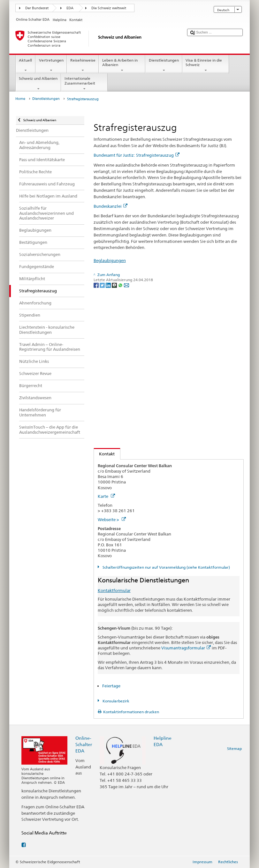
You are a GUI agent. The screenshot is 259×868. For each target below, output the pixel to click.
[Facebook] (97, 285)
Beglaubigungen (110, 260)
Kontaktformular (114, 590)
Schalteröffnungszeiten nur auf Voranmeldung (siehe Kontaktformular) (166, 567)
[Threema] (115, 285)
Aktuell (26, 65)
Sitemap (234, 748)
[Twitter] (103, 285)
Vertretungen (51, 65)
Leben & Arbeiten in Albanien (122, 65)
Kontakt (104, 454)
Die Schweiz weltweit (109, 8)
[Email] (126, 285)
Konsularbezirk (115, 701)
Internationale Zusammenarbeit (84, 84)
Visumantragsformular (186, 648)
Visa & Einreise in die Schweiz (206, 65)
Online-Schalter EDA (84, 744)
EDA (70, 8)
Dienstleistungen (164, 65)
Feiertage (111, 686)
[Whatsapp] (121, 285)
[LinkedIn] (109, 285)
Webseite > (112, 520)
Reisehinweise (83, 65)
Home (20, 99)
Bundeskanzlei (110, 206)
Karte (106, 496)
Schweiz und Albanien (38, 84)
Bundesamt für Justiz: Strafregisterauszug (137, 155)
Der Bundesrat (37, 8)
